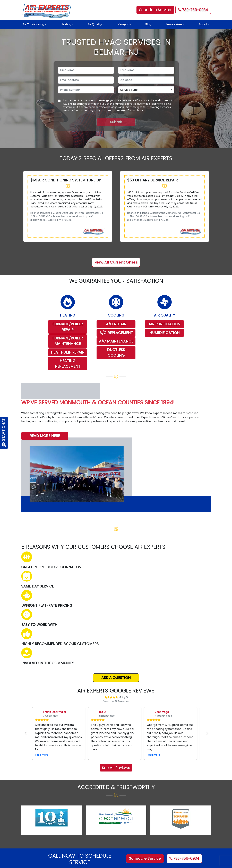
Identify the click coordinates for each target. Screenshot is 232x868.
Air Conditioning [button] (33, 24)
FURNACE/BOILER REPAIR (68, 327)
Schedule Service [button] (155, 10)
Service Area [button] (174, 24)
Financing (75, 839)
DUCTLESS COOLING (116, 352)
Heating (74, 828)
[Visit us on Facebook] (121, 819)
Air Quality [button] (95, 24)
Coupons (124, 24)
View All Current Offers (116, 262)
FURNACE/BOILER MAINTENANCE (68, 341)
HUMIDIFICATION (165, 333)
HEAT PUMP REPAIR (68, 352)
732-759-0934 (193, 10)
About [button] (203, 24)
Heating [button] (66, 24)
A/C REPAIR (116, 324)
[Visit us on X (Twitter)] (130, 819)
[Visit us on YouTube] (149, 819)
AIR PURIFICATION (164, 324)
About (73, 817)
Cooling (74, 822)
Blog (148, 24)
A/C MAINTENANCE (116, 341)
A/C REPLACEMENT (116, 333)
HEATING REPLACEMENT (68, 363)
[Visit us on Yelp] (140, 819)
